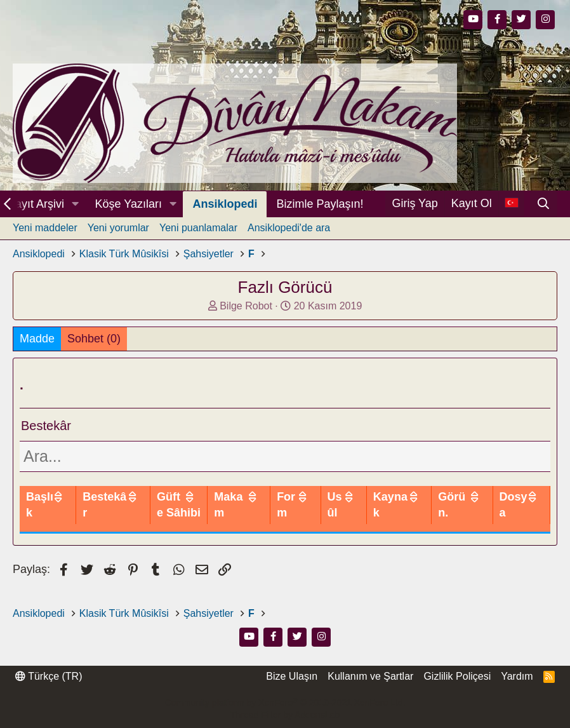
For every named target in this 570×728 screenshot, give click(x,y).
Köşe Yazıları (129, 204)
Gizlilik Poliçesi (457, 692)
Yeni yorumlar (118, 228)
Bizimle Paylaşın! (320, 204)
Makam (280, 512)
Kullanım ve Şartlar (370, 692)
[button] (76, 204)
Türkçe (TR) (49, 692)
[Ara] (544, 204)
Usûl (372, 512)
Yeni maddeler (45, 228)
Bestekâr (172, 512)
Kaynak (413, 512)
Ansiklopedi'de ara (289, 228)
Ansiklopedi (225, 204)
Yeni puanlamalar (198, 228)
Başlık (43, 513)
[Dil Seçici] (511, 204)
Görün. (467, 512)
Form (328, 512)
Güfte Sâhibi (236, 513)
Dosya (518, 512)
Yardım (517, 692)
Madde (37, 339)
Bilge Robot (246, 306)
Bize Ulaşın (292, 692)
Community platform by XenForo (285, 718)
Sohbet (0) (94, 339)
